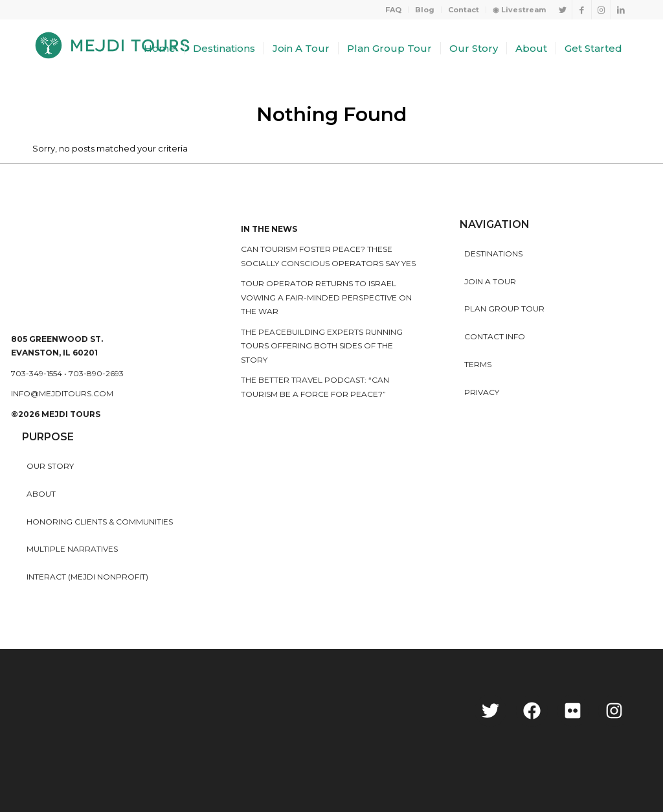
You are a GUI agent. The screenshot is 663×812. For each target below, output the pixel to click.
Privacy (482, 392)
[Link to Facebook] (582, 10)
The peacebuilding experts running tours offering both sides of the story (322, 346)
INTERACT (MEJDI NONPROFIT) (87, 577)
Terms (478, 364)
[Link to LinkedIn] (621, 10)
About (41, 494)
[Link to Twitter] (562, 10)
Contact (464, 10)
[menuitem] (394, 10)
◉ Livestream (519, 10)
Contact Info (495, 336)
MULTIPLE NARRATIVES (72, 549)
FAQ (393, 10)
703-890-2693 (96, 373)
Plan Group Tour (504, 309)
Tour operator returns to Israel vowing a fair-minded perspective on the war (326, 297)
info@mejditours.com (62, 393)
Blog (425, 10)
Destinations (493, 254)
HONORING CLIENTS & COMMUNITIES (100, 522)
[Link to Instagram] (601, 10)
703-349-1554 (37, 373)
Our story (50, 466)
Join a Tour (490, 281)
